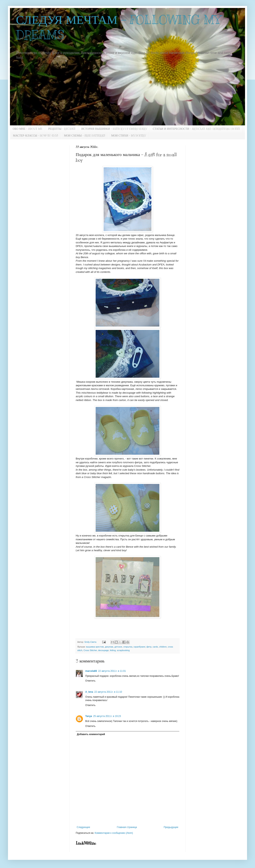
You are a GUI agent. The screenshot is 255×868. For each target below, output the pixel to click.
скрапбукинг (139, 647)
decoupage (103, 650)
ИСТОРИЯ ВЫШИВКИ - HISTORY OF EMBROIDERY (114, 129)
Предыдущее (171, 827)
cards (155, 647)
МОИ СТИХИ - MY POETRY (128, 136)
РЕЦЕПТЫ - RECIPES (62, 129)
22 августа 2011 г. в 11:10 (108, 692)
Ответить (90, 681)
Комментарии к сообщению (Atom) (114, 833)
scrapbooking (123, 650)
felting (113, 650)
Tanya (89, 716)
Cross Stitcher (90, 650)
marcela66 (91, 671)
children (163, 647)
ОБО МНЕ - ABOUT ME (27, 129)
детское (118, 647)
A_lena (89, 692)
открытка (128, 647)
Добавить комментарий (91, 734)
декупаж (109, 647)
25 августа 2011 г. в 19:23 (107, 716)
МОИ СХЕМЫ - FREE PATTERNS (85, 136)
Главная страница (127, 827)
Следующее (83, 827)
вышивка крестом (95, 647)
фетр (149, 647)
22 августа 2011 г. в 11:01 (112, 671)
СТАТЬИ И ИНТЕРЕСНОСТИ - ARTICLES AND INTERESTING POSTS (196, 129)
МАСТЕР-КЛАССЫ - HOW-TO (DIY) (35, 136)
